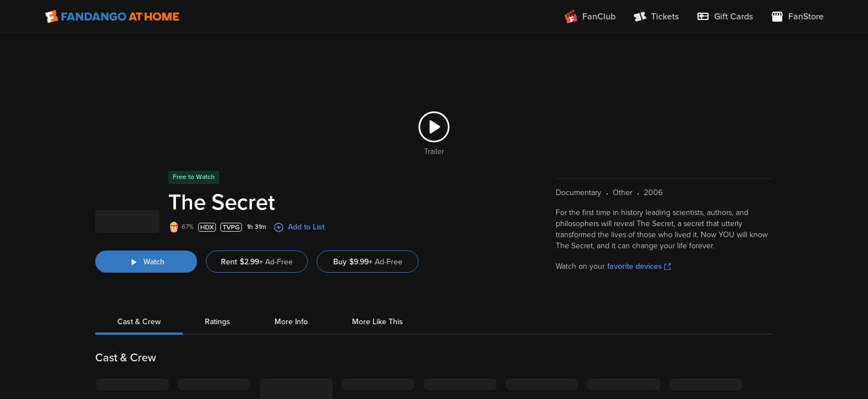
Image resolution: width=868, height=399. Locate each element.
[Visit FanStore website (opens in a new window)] (797, 17)
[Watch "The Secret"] (146, 248)
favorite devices (639, 253)
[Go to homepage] (112, 17)
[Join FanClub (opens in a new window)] (590, 17)
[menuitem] (725, 17)
